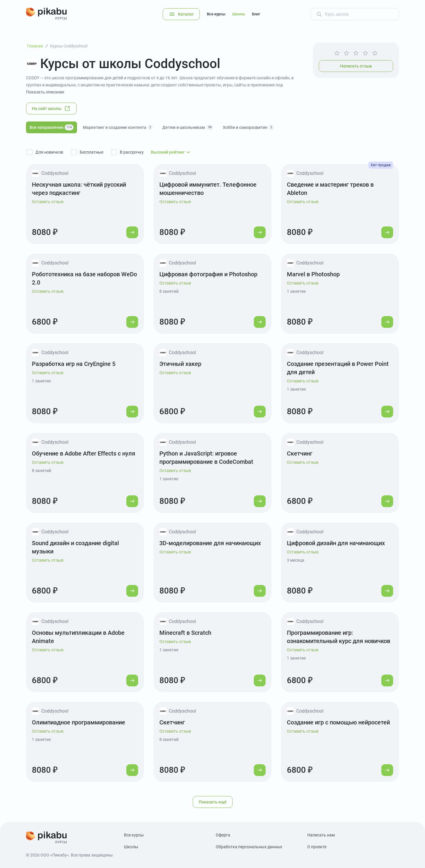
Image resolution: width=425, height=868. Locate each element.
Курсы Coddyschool (69, 46)
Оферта (223, 835)
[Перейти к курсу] (132, 232)
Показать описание (45, 92)
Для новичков (49, 152)
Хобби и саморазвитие (248, 127)
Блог (256, 14)
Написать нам (321, 835)
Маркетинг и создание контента (118, 127)
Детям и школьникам (188, 127)
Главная (35, 46)
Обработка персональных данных (249, 847)
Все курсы (216, 14)
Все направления (52, 127)
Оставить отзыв (48, 202)
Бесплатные (91, 152)
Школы (239, 14)
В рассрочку (132, 152)
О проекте (317, 847)
